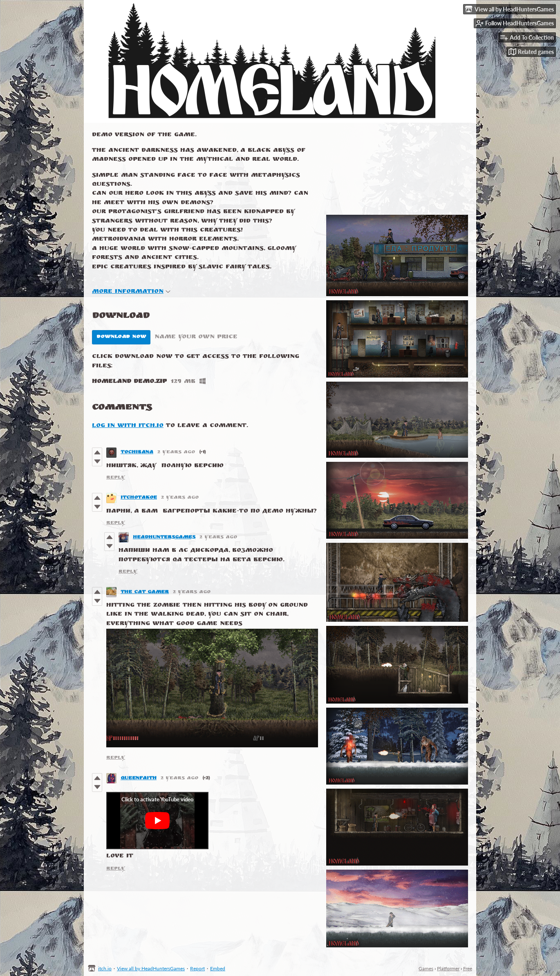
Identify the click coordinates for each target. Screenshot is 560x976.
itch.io (105, 968)
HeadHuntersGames (164, 537)
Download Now (121, 337)
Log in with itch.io (128, 426)
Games (426, 968)
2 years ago (176, 452)
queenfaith (139, 778)
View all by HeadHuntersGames (151, 968)
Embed (218, 968)
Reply (116, 478)
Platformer (448, 968)
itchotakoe (139, 498)
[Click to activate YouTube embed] (157, 821)
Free (468, 968)
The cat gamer (145, 592)
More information (131, 292)
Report (197, 968)
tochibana (137, 452)
